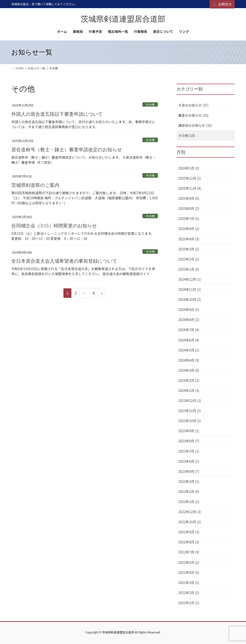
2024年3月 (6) (189, 370)
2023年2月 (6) (189, 492)
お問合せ (222, 4)
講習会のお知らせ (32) (195, 125)
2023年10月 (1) (190, 421)
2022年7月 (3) (189, 552)
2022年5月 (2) (189, 562)
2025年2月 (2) (189, 259)
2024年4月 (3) (189, 360)
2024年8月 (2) (189, 320)
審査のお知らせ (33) (193, 115)
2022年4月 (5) (189, 572)
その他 (150, 105)
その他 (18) (187, 135)
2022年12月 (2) (190, 512)
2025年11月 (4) (190, 188)
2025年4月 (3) (189, 239)
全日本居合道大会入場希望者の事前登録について (64, 261)
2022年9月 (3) (189, 532)
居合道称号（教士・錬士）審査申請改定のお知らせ (67, 150)
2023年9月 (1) (189, 431)
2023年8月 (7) (189, 441)
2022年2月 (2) (189, 593)
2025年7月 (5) (189, 219)
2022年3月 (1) (189, 583)
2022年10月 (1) (190, 522)
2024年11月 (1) (190, 289)
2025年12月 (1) (190, 178)
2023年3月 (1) (189, 481)
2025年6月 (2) (189, 229)
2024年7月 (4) (189, 330)
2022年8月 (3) (189, 542)
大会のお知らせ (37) (193, 105)
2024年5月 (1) (189, 350)
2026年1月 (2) (189, 168)
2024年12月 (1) (190, 279)
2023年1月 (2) (189, 502)
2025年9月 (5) (189, 198)
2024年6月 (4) (189, 340)
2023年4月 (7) (189, 471)
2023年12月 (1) (190, 401)
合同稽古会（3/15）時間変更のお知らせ (54, 226)
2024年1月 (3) (189, 390)
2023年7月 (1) (189, 451)
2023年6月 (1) (189, 461)
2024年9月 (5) (189, 310)
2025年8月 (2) (189, 208)
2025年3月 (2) (189, 249)
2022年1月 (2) (189, 603)
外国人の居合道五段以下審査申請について (57, 114)
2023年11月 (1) (190, 411)
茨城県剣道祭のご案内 (35, 185)
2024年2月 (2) (189, 380)
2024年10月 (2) (190, 299)
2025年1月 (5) (189, 269)
